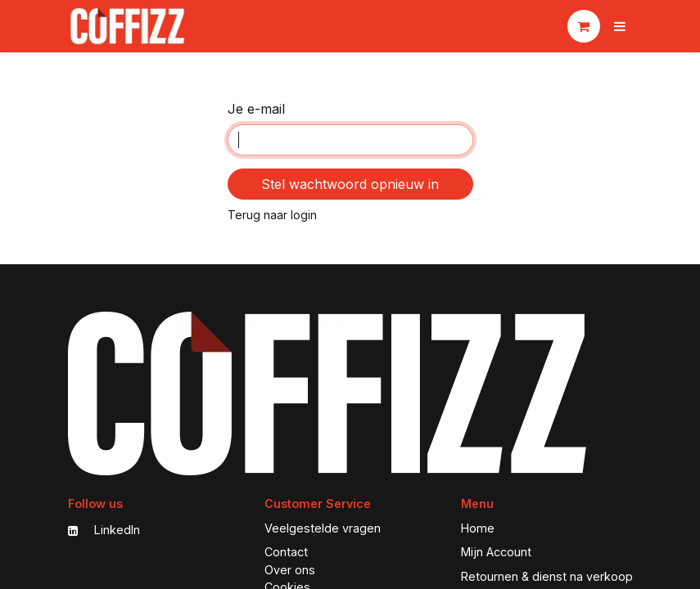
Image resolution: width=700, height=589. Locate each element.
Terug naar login (272, 215)
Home (478, 528)
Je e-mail (256, 109)
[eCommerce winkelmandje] (584, 26)
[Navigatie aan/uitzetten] (620, 26)
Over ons (290, 570)
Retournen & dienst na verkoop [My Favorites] (547, 576)
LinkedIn (104, 530)
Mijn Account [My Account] (496, 552)
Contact (286, 552)
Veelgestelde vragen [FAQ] (323, 528)
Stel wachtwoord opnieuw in (350, 184)
